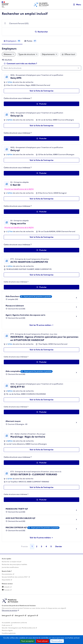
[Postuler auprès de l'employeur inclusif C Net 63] (41, 212)
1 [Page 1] (32, 546)
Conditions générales (9, 633)
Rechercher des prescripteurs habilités (14, 564)
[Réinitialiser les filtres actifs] (68, 54)
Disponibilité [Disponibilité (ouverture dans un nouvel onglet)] (6, 580)
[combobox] (44, 23)
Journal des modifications (10, 567)
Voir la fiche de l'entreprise (41, 91)
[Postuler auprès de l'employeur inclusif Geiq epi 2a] (41, 138)
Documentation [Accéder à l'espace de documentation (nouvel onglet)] (7, 574)
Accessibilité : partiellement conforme (14, 623)
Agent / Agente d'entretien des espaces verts (25, 315)
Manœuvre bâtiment (15, 306)
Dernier (59, 546)
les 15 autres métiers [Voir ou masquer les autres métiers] (42, 325)
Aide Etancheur (12, 296)
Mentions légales (7, 630)
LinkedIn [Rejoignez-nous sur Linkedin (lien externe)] (6, 587)
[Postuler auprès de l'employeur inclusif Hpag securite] (41, 250)
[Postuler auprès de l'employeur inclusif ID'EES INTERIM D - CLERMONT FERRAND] (41, 500)
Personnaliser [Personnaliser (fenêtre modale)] (57, 641)
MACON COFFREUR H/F (16, 527)
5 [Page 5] (51, 546)
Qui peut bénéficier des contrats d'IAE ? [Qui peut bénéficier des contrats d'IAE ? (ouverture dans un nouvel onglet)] (15, 577)
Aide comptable (13, 371)
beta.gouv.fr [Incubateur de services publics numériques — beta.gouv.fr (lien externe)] (7, 616)
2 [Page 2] (37, 546)
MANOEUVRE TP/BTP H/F (17, 509)
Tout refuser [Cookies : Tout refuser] (42, 641)
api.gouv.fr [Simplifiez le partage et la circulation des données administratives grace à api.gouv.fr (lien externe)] (32, 616)
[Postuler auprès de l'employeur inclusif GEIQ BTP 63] (41, 412)
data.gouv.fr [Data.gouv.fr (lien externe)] (19, 616)
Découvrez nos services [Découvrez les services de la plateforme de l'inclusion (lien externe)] (9, 610)
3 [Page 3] (41, 546)
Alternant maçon (13, 421)
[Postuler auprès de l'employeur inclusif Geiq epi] (41, 173)
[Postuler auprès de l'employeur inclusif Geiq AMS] (41, 104)
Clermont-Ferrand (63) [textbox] (19, 23)
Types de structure (27, 54)
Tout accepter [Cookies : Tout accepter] (27, 641)
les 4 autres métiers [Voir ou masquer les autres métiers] (42, 538)
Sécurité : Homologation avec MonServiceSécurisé (18, 628)
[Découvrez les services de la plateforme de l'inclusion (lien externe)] (10, 600)
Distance (8, 54)
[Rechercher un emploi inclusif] (41, 32)
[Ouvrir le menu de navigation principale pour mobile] (76, 5)
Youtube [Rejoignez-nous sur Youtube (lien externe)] (6, 590)
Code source (6, 625)
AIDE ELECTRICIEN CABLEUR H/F (20, 518)
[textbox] (40, 68)
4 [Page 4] (46, 546)
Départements (48, 54)
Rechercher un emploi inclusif (12, 562)
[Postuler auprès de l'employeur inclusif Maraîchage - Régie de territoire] (41, 463)
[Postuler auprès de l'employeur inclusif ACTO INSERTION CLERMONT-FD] (41, 287)
